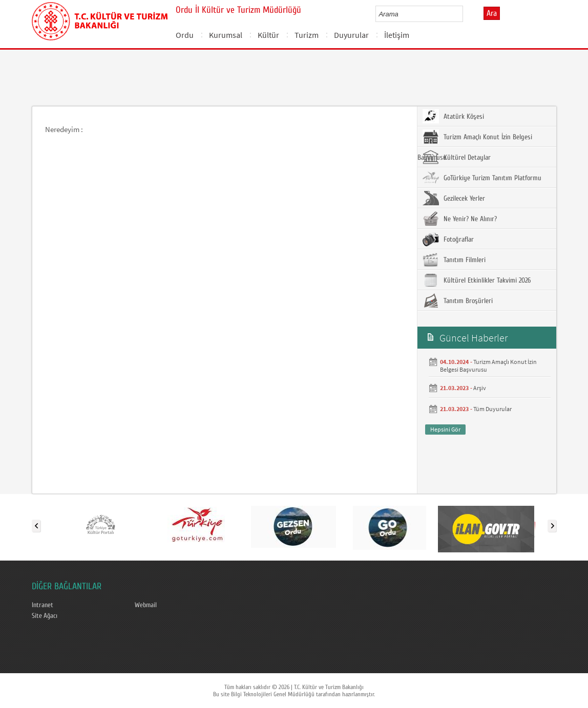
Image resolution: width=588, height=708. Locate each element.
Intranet (43, 605)
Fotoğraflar (448, 239)
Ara (492, 13)
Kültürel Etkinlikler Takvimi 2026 (477, 280)
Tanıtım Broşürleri (458, 301)
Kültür (268, 35)
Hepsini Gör (445, 429)
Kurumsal (226, 35)
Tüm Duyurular (492, 409)
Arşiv (480, 388)
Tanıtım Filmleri (454, 260)
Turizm (307, 35)
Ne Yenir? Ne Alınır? (460, 219)
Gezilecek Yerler (454, 198)
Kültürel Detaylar (457, 157)
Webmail (146, 605)
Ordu (185, 35)
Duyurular (351, 35)
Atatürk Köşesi (453, 116)
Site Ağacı (45, 616)
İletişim (397, 35)
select (466, 14)
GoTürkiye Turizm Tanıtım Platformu (482, 178)
